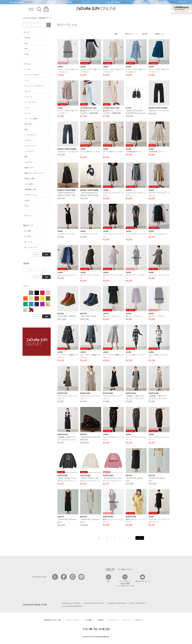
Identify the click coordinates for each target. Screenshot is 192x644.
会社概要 (89, 620)
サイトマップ (113, 620)
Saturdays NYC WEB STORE (117, 603)
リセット (37, 254)
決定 (46, 254)
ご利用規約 (100, 620)
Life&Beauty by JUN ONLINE (71, 603)
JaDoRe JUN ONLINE (96, 9)
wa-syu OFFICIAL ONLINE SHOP (72, 606)
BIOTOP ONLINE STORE (137, 603)
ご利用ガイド (139, 620)
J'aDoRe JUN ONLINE (30, 18)
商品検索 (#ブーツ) (45, 18)
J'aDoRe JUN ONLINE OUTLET (94, 603)
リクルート (126, 620)
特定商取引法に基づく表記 (52, 620)
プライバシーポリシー (73, 620)
